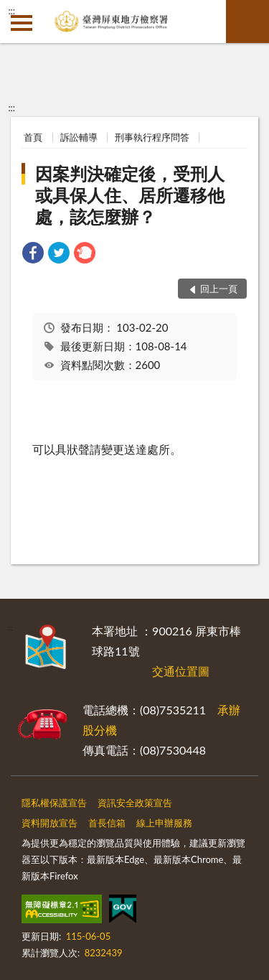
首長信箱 (107, 823)
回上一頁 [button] (219, 289)
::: (11, 11)
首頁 (33, 137)
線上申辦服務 (164, 823)
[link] (33, 255)
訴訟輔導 (79, 137)
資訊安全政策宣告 (135, 803)
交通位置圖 (181, 671)
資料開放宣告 (49, 823)
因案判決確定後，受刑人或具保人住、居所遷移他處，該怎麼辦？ (130, 195)
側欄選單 (22, 23)
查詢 (247, 22)
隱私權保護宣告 (54, 803)
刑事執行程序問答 (152, 137)
